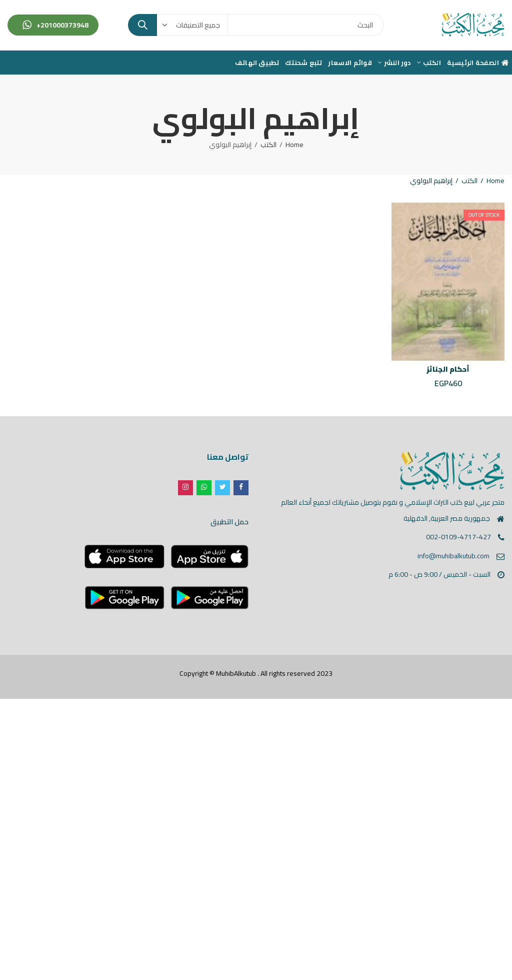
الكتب (268, 145)
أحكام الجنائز (448, 369)
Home (294, 145)
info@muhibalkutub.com (453, 556)
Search (142, 25)
